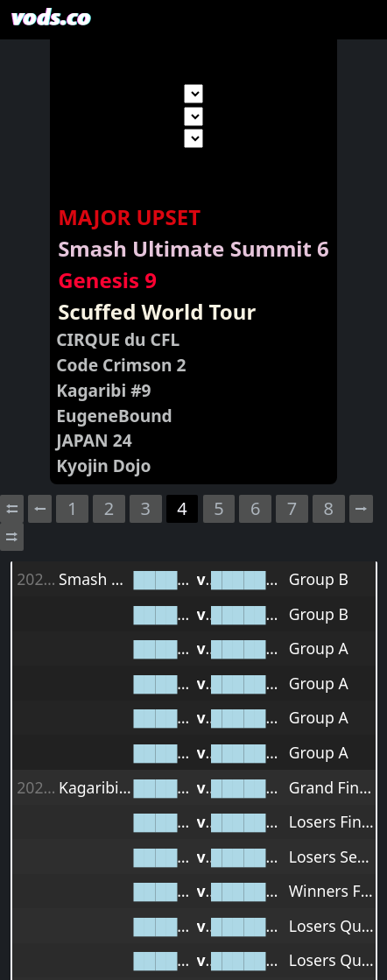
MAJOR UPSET (129, 217)
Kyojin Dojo (103, 465)
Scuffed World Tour (157, 311)
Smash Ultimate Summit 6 (193, 248)
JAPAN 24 (94, 440)
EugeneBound (114, 416)
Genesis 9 (107, 280)
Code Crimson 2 (121, 365)
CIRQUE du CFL (118, 339)
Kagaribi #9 (103, 390)
